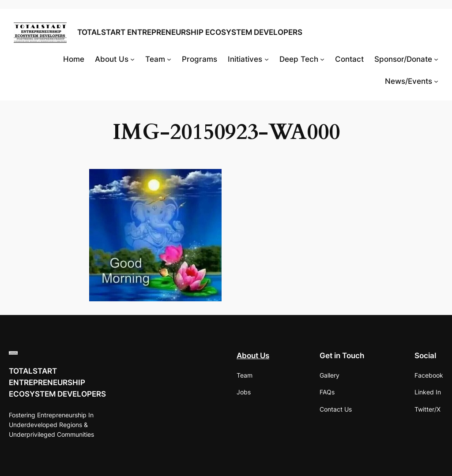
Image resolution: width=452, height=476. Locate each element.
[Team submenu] (169, 59)
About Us (253, 356)
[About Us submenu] (132, 59)
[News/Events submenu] (436, 81)
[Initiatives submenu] (267, 59)
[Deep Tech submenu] (322, 59)
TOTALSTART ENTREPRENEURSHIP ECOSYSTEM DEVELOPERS (190, 32)
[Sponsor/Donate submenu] (436, 59)
